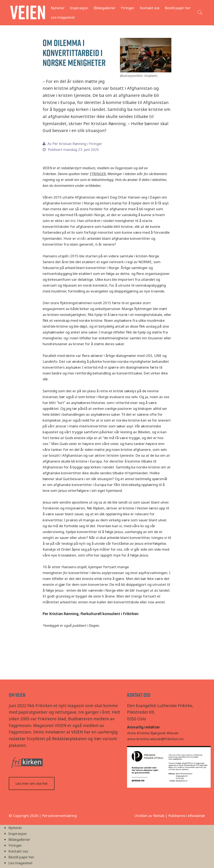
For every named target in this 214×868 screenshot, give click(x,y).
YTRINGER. (98, 174)
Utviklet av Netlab (149, 816)
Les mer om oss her (32, 783)
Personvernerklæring (59, 816)
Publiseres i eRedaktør (187, 816)
